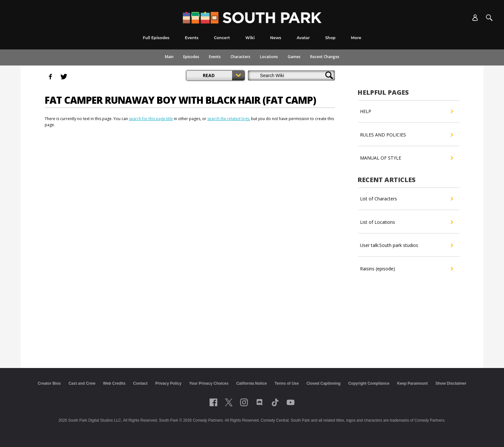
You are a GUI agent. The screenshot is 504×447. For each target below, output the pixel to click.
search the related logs (228, 119)
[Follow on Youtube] (291, 402)
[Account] (475, 18)
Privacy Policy (168, 383)
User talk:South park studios (406, 245)
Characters (240, 57)
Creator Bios (49, 383)
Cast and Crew (82, 383)
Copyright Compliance (369, 383)
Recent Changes (325, 57)
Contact (140, 383)
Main (169, 57)
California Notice (252, 383)
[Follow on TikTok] (275, 402)
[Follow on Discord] (260, 402)
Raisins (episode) (406, 269)
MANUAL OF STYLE (406, 158)
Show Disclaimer (451, 383)
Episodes (191, 57)
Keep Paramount (412, 383)
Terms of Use (287, 383)
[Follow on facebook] (213, 402)
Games (294, 57)
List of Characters (406, 199)
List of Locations (406, 222)
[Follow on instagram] (244, 402)
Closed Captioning (323, 383)
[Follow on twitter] (229, 402)
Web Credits (114, 383)
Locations (269, 57)
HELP (406, 111)
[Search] (489, 18)
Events (215, 57)
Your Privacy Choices (209, 383)
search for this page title (151, 119)
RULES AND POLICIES (406, 135)
